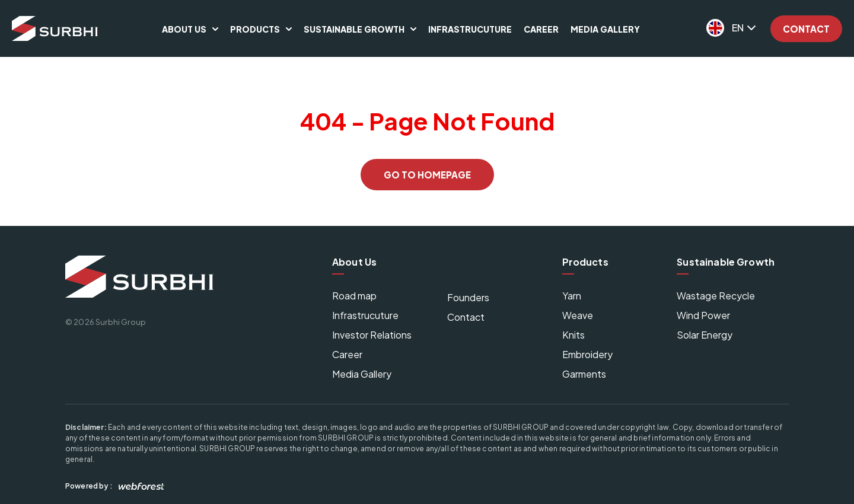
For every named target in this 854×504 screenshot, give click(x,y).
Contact (806, 29)
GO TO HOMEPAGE (427, 175)
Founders (468, 297)
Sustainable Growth (354, 29)
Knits (573, 335)
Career (541, 29)
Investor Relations (372, 335)
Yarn (572, 296)
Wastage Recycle (716, 296)
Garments (584, 374)
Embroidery (587, 354)
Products (255, 29)
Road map (354, 296)
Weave (578, 315)
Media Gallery (605, 29)
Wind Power (703, 315)
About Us (184, 29)
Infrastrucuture (470, 29)
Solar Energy (705, 335)
